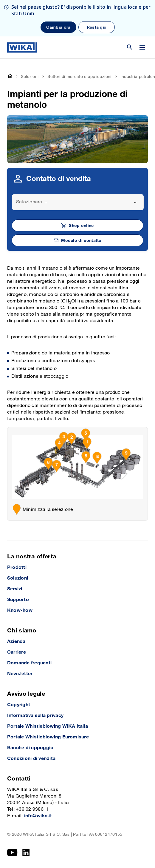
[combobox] (78, 202)
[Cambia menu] (142, 47)
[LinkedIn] (26, 852)
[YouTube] (12, 852)
